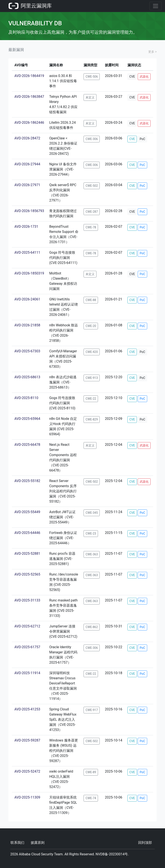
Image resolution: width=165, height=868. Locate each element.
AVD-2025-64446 (27, 533)
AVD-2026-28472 (27, 138)
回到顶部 (145, 843)
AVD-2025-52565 (27, 574)
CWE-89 (91, 772)
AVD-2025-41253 (27, 709)
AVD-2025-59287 (27, 740)
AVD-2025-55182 (27, 481)
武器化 (144, 77)
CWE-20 (91, 326)
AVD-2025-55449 (27, 512)
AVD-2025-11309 (27, 797)
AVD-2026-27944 (27, 164)
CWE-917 (92, 710)
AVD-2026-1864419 (29, 76)
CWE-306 (92, 139)
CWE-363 (92, 554)
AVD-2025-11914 (27, 673)
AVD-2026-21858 (27, 325)
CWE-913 (92, 378)
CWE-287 (92, 212)
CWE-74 (91, 798)
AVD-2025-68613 (27, 377)
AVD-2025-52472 (27, 771)
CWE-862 (92, 627)
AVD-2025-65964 (27, 419)
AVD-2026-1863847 (29, 97)
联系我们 (17, 843)
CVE (132, 77)
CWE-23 (91, 533)
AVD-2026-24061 (27, 299)
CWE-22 (91, 399)
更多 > (152, 52)
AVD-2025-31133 (27, 600)
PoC (142, 139)
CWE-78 (91, 227)
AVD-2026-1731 (26, 227)
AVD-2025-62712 (27, 626)
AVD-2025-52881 (27, 554)
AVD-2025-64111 (27, 252)
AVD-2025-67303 (27, 351)
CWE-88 (91, 300)
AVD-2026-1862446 (29, 123)
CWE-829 (92, 419)
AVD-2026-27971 (27, 185)
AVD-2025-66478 (27, 445)
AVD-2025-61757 (27, 647)
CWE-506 (92, 77)
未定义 (90, 97)
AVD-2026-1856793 (29, 211)
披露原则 (38, 843)
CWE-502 (92, 186)
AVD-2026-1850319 (29, 273)
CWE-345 (92, 513)
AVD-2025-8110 (26, 398)
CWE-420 (92, 352)
